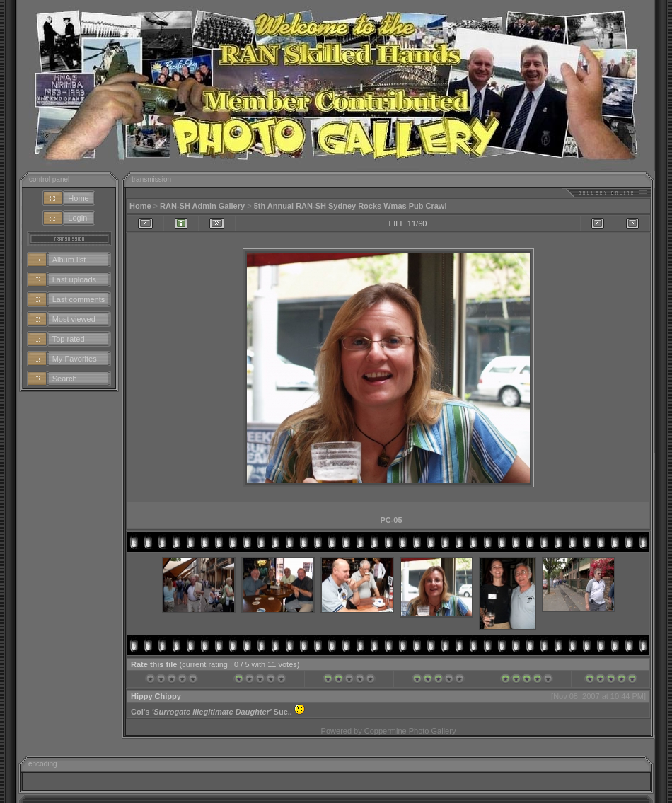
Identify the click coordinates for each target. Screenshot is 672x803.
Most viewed (74, 319)
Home (78, 198)
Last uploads (74, 279)
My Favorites (75, 359)
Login (77, 218)
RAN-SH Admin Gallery (202, 206)
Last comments (79, 299)
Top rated (69, 339)
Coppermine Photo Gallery (410, 731)
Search (65, 379)
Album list (69, 260)
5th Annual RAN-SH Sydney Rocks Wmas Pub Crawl (351, 206)
